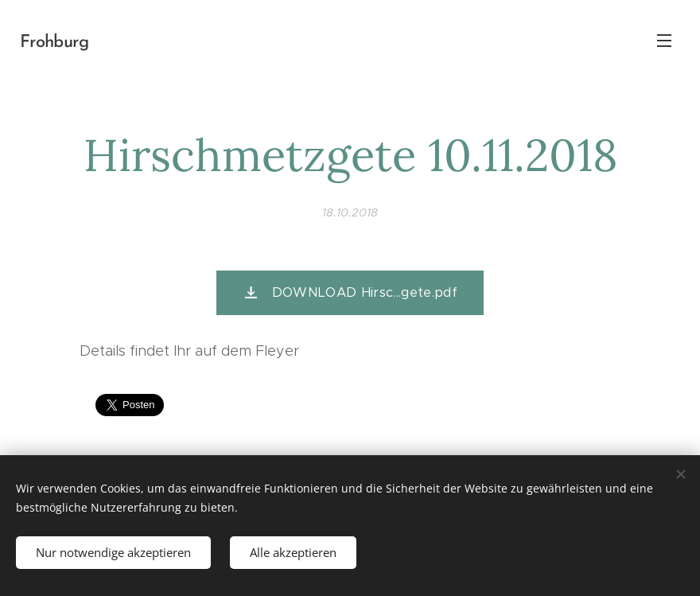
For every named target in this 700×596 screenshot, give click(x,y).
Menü (664, 41)
